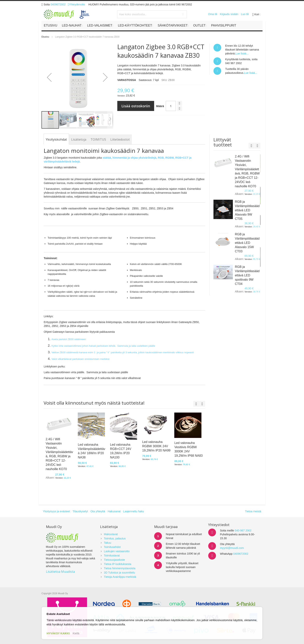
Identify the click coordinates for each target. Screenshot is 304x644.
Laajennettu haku (133, 511)
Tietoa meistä (253, 511)
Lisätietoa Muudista (60, 572)
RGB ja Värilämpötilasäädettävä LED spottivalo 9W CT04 (247, 275)
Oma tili (213, 14)
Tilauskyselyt (80, 511)
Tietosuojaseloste (114, 560)
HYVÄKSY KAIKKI (58, 633)
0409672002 (58, 4)
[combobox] (152, 14)
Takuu (108, 543)
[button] (49, 77)
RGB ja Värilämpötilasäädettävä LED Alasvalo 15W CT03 (247, 243)
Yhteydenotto (76, 4)
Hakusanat (114, 511)
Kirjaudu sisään (229, 14)
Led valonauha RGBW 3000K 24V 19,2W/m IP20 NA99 (156, 446)
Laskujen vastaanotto (117, 551)
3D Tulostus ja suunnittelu (119, 573)
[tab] (56, 139)
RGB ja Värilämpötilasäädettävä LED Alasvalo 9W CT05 (247, 210)
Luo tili (245, 14)
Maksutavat (111, 534)
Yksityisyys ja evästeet (56, 511)
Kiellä (76, 633)
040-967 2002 (243, 531)
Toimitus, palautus (115, 538)
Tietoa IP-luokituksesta (118, 564)
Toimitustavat (112, 555)
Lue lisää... (242, 53)
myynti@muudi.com (232, 548)
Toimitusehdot (112, 547)
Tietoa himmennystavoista (120, 568)
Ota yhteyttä (98, 511)
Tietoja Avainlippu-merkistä (120, 577)
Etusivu (45, 37)
